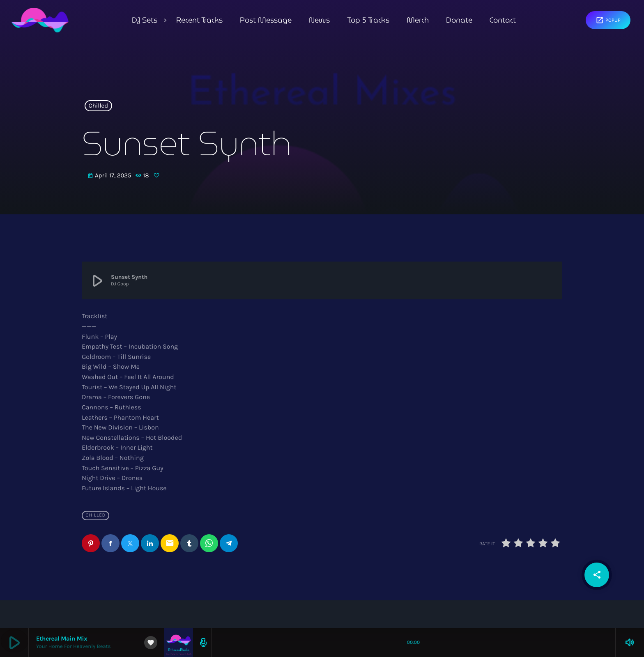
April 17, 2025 (110, 176)
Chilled (99, 106)
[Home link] (40, 20)
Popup (608, 20)
